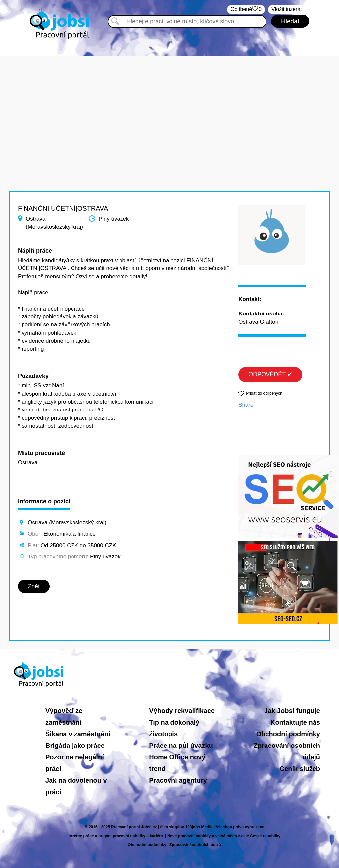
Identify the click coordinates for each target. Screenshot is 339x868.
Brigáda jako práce (75, 746)
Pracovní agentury (178, 780)
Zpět (34, 586)
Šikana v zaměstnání (78, 734)
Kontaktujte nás (295, 722)
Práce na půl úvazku (181, 746)
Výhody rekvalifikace (182, 711)
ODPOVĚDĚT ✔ (270, 374)
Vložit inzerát (287, 9)
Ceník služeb (300, 769)
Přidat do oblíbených (264, 393)
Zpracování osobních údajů (195, 845)
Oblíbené (246, 9)
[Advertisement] (169, 102)
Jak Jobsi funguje (292, 711)
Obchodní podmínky (288, 734)
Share (246, 405)
